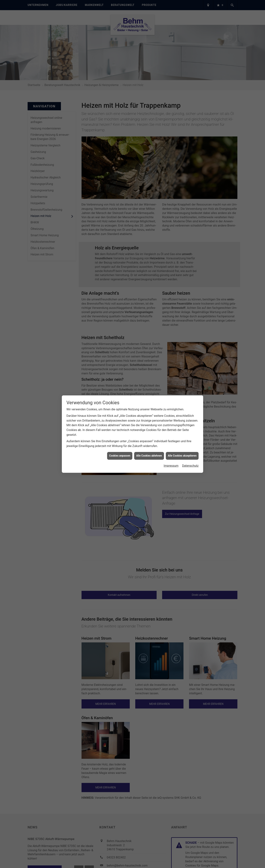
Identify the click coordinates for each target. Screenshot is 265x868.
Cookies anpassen (120, 456)
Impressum (171, 466)
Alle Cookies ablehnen (149, 456)
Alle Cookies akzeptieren (182, 456)
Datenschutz (190, 466)
